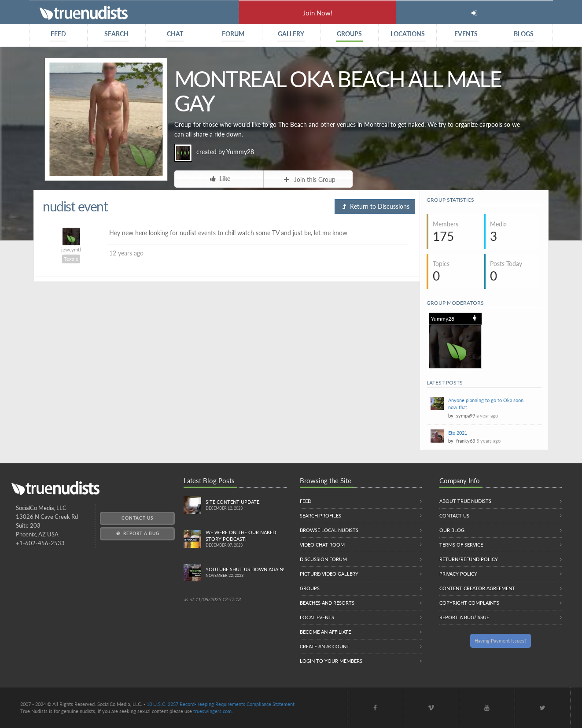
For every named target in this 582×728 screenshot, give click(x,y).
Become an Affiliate (325, 632)
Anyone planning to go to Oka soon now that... (486, 404)
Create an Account (325, 646)
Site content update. (246, 505)
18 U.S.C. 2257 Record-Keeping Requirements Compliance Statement (221, 704)
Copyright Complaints (469, 603)
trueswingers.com (212, 711)
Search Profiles (320, 516)
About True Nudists (465, 501)
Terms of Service (461, 545)
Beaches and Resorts (327, 603)
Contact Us (137, 518)
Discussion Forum (323, 559)
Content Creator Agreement (477, 588)
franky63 (466, 441)
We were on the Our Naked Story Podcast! (246, 539)
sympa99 (466, 416)
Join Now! (318, 13)
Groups (310, 588)
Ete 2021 (458, 433)
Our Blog (452, 530)
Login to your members (331, 661)
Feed (306, 501)
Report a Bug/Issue (464, 617)
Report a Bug (137, 533)
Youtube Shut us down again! (246, 573)
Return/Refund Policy (469, 559)
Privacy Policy (458, 574)
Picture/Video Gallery (329, 574)
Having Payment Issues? (501, 641)
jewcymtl (71, 249)
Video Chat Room (322, 545)
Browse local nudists (329, 530)
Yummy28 (240, 152)
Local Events (317, 617)
